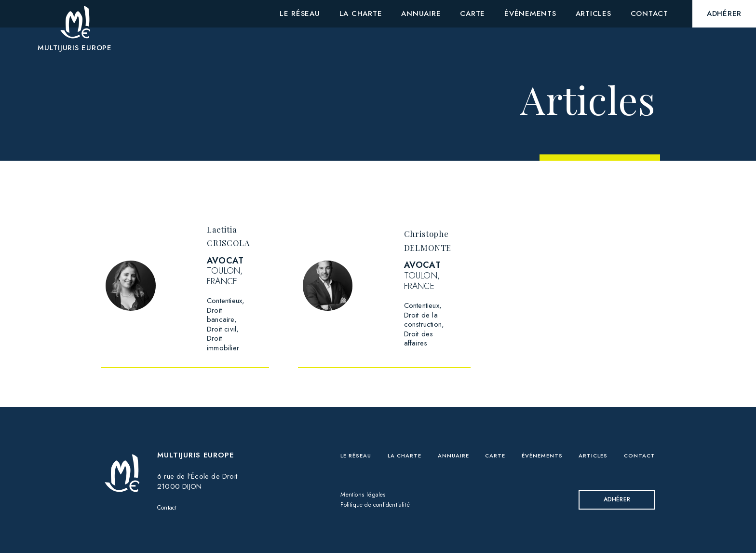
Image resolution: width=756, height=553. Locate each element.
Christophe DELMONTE (456, 239)
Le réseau (361, 436)
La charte (410, 436)
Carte (497, 436)
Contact (169, 488)
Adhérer (614, 481)
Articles (593, 436)
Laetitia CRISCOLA (237, 235)
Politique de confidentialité (382, 487)
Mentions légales (367, 477)
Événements (542, 436)
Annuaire (458, 436)
